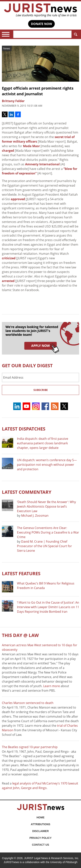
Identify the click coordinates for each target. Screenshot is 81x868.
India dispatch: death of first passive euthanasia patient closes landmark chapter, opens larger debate (43, 443)
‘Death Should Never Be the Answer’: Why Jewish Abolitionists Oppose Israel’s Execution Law (46, 506)
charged (8, 151)
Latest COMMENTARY (27, 492)
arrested (8, 281)
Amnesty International (42, 164)
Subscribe (41, 390)
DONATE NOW (41, 24)
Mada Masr (31, 146)
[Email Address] (40, 377)
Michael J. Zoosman (35, 516)
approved (18, 199)
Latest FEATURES (21, 573)
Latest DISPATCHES (24, 429)
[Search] (42, 34)
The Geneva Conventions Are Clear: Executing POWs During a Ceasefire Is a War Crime (48, 532)
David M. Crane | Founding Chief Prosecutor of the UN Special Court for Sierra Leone (44, 546)
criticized (9, 258)
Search (75, 34)
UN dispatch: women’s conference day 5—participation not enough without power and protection (47, 465)
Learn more (52, 686)
